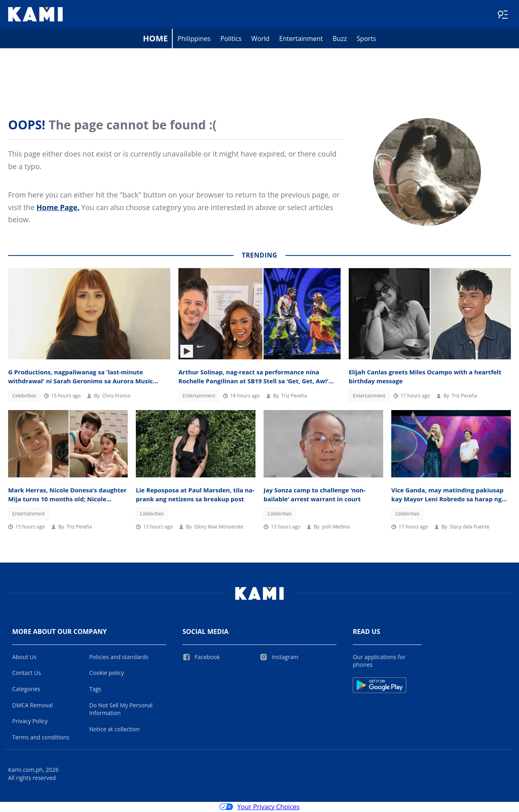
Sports (366, 39)
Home (155, 39)
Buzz (340, 39)
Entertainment (301, 39)
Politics (231, 39)
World (261, 39)
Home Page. (58, 208)
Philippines (194, 39)
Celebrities (24, 396)
